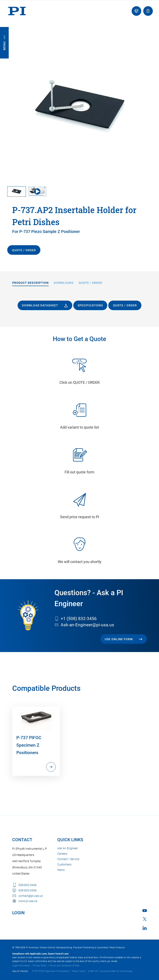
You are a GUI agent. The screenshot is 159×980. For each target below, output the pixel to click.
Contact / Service (68, 859)
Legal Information (21, 966)
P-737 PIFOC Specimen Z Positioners (51, 971)
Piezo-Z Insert (79, 971)
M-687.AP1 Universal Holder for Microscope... (111, 971)
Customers (64, 864)
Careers (62, 854)
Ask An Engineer (68, 848)
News (61, 870)
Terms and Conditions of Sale (64, 966)
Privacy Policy (40, 966)
